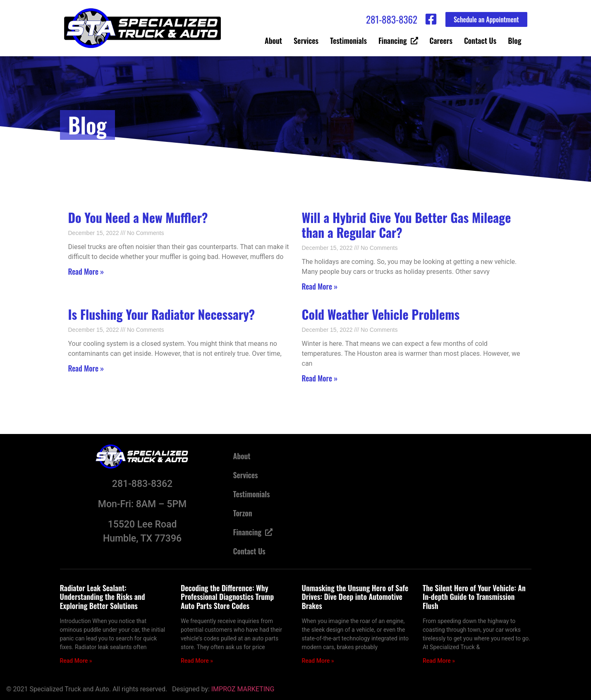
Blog (514, 41)
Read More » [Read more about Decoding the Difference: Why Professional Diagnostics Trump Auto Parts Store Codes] (197, 661)
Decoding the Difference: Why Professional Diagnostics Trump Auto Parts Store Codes (227, 597)
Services (306, 41)
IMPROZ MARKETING (243, 689)
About (273, 41)
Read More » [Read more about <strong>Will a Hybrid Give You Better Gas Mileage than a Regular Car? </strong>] (320, 286)
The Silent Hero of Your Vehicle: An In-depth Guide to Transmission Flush (474, 597)
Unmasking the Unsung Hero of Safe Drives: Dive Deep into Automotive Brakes (355, 597)
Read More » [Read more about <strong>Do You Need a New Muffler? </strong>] (86, 271)
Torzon (243, 513)
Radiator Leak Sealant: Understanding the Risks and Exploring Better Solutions (103, 597)
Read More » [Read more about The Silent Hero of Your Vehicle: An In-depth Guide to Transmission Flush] (439, 661)
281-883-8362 (392, 19)
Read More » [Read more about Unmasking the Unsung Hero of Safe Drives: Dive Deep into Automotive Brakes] (318, 661)
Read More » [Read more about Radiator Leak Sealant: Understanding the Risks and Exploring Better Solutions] (76, 661)
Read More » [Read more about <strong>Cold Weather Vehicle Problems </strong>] (320, 378)
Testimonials (348, 41)
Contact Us (480, 41)
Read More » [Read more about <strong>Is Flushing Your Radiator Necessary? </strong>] (86, 368)
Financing (398, 41)
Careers (441, 41)
